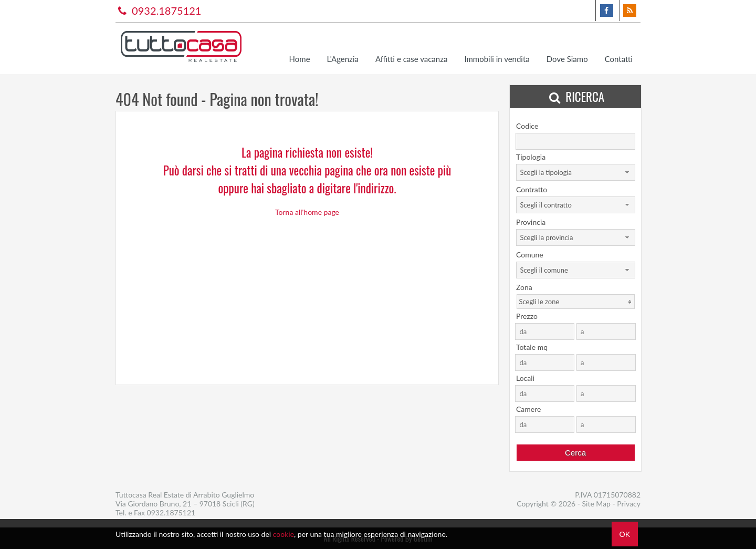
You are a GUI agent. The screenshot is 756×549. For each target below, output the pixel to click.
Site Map (596, 504)
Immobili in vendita (497, 59)
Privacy (629, 504)
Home (300, 59)
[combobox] (576, 172)
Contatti (619, 59)
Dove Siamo (567, 59)
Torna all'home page (307, 212)
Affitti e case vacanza (411, 59)
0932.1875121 (158, 11)
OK (625, 534)
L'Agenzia (343, 59)
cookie (283, 534)
